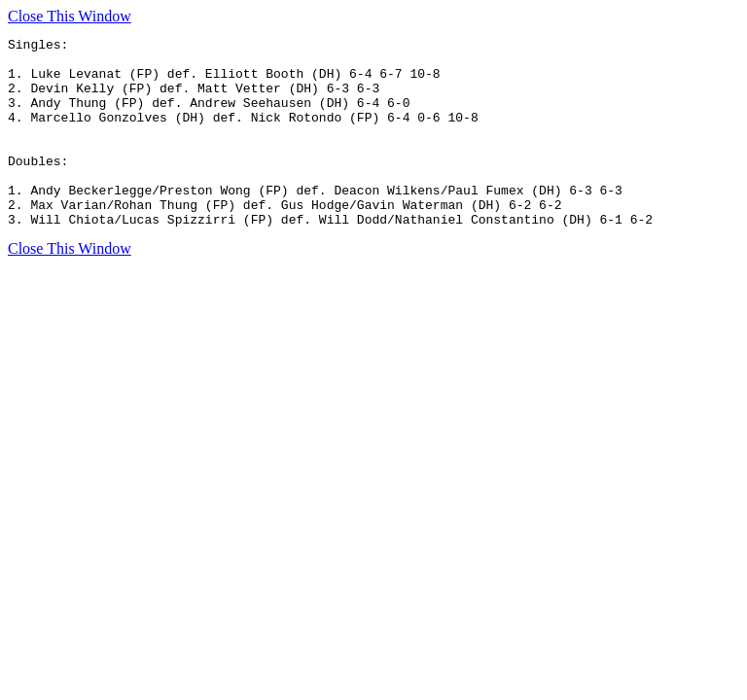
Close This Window (70, 16)
